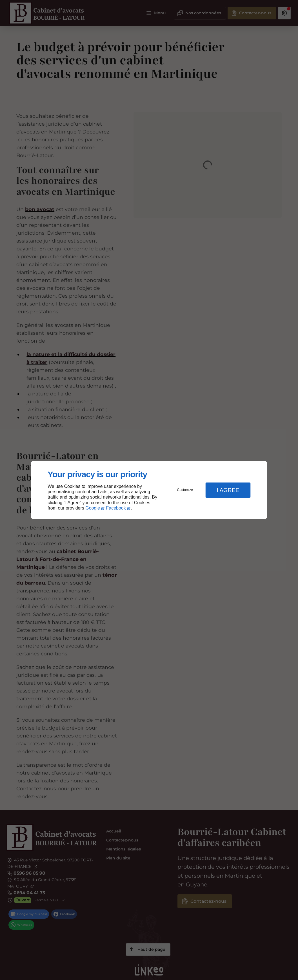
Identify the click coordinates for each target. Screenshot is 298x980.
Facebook (116, 508)
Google (93, 508)
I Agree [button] (228, 490)
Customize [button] (185, 490)
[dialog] (149, 490)
